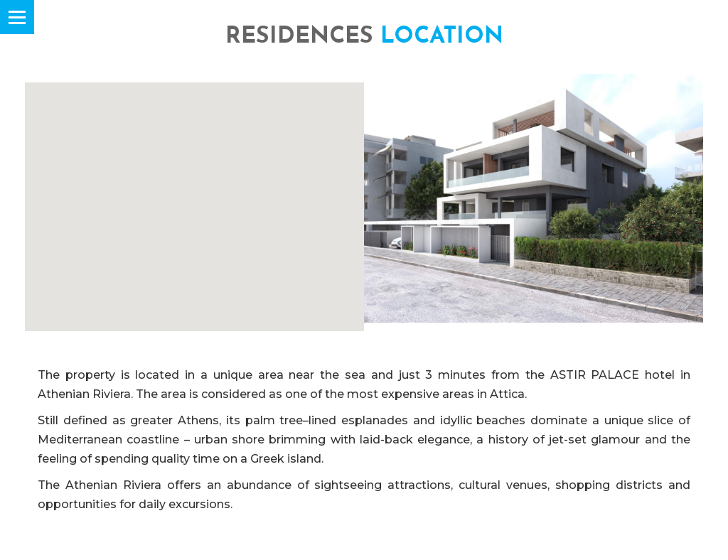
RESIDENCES (364, 37)
